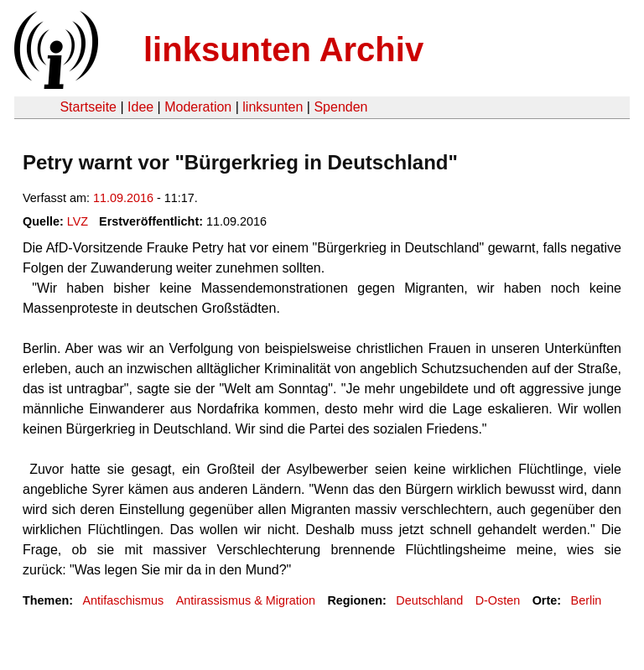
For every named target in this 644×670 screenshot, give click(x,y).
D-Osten (498, 600)
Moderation (198, 107)
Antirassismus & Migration (246, 600)
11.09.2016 (123, 198)
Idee (140, 107)
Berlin (587, 600)
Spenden (340, 107)
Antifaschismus (123, 600)
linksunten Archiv (283, 49)
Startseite (88, 107)
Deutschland (429, 600)
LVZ (78, 221)
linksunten (273, 107)
